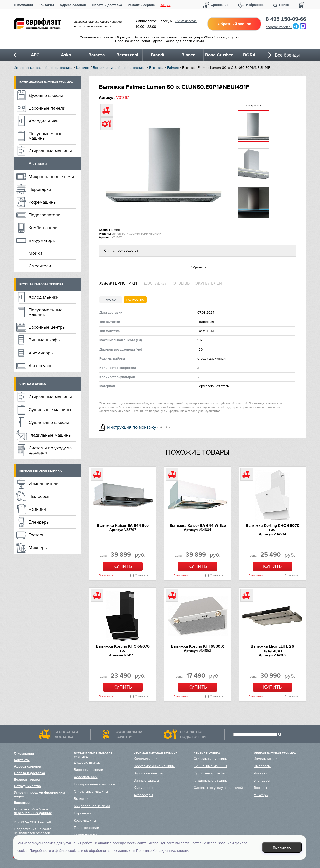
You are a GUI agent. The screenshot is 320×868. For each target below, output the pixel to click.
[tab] (120, 284)
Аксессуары (41, 366)
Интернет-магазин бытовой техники (43, 68)
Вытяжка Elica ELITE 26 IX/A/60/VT (272, 649)
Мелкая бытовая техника (41, 471)
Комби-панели (43, 228)
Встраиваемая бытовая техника (119, 68)
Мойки (35, 253)
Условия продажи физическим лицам (39, 794)
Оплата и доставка (107, 5)
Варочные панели (47, 108)
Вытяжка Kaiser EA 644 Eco (123, 526)
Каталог (83, 68)
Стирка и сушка (33, 384)
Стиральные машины (50, 151)
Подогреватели (45, 215)
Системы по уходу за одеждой (50, 450)
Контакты (46, 5)
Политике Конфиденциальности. (163, 851)
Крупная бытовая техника (41, 284)
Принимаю (282, 847)
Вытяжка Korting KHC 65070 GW (273, 528)
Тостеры (37, 535)
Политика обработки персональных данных (33, 811)
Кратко (111, 300)
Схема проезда (186, 21)
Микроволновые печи (51, 177)
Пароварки (40, 189)
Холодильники (44, 121)
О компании (23, 5)
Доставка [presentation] (155, 283)
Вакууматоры (42, 240)
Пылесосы (40, 496)
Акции (165, 5)
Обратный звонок (234, 24)
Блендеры (39, 522)
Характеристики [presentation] (118, 283)
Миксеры (38, 548)
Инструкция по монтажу (132, 427)
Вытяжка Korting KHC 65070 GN (123, 649)
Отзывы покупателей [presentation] (197, 283)
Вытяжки (156, 68)
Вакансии (22, 803)
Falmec (173, 68)
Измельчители (44, 484)
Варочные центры (47, 327)
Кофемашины (43, 202)
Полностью (135, 300)
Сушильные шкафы (49, 422)
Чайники (37, 509)
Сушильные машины (50, 410)
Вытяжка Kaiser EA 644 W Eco (198, 526)
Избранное (255, 5)
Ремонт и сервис (141, 5)
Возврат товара (27, 779)
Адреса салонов (73, 5)
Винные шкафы (45, 340)
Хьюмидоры (41, 353)
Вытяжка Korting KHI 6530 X (198, 646)
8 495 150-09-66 (286, 19)
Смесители (40, 266)
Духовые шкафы (46, 95)
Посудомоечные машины (46, 136)
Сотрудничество (27, 786)
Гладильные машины (50, 435)
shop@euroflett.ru (279, 27)
